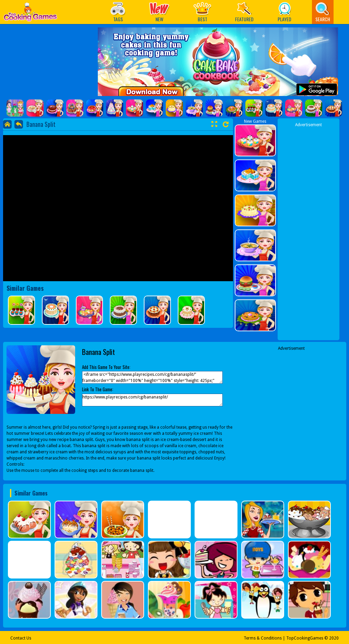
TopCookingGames (305, 638)
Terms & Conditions (263, 638)
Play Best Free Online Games (30, 14)
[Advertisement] (309, 231)
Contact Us (21, 638)
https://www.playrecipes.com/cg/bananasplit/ (152, 400)
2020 (334, 638)
